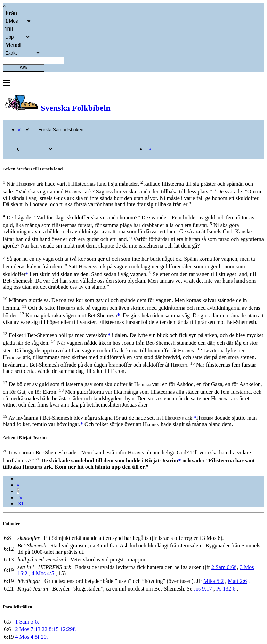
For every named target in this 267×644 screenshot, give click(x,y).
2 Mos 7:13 (28, 629)
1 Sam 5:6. (27, 622)
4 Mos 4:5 (43, 573)
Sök (24, 68)
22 (44, 629)
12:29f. (68, 629)
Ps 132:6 (226, 589)
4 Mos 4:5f (27, 637)
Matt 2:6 (237, 581)
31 (20, 504)
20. (44, 637)
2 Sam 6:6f (224, 567)
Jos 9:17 (203, 589)
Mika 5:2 (213, 581)
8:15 (54, 629)
